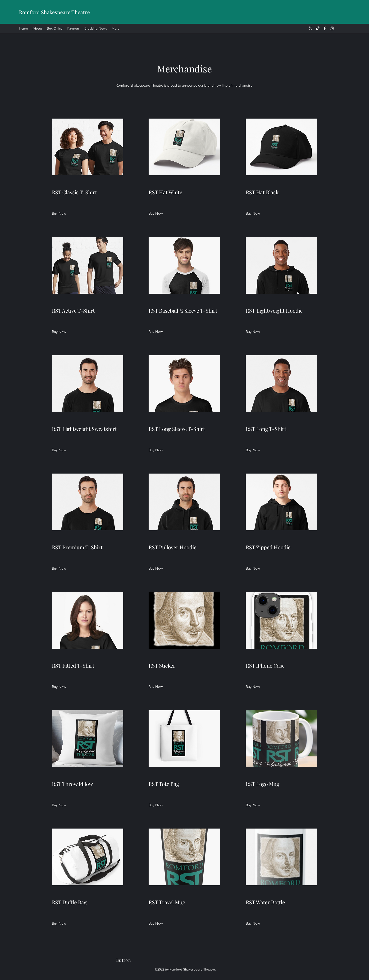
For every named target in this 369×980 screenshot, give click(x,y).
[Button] (124, 960)
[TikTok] (318, 28)
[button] (156, 213)
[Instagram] (332, 28)
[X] (310, 28)
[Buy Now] (59, 213)
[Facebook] (325, 28)
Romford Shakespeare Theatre (54, 12)
